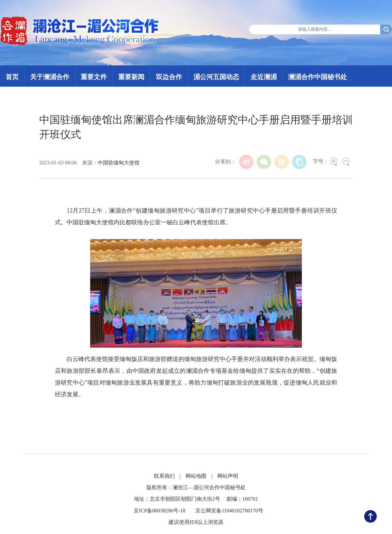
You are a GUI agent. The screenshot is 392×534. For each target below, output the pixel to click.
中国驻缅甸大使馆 (119, 163)
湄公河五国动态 (216, 77)
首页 (12, 77)
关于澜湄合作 (50, 77)
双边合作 (169, 77)
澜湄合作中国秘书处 (318, 77)
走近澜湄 (264, 77)
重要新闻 (131, 77)
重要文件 (94, 77)
